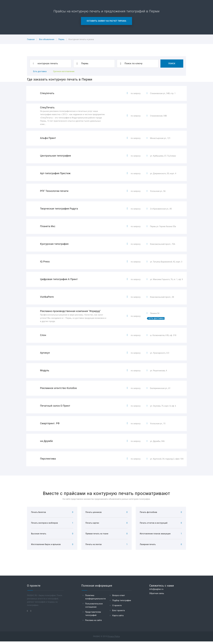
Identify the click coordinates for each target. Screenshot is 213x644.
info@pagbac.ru (156, 592)
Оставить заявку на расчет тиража (106, 21)
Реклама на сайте (93, 623)
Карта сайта (118, 618)
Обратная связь (157, 596)
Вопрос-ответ (119, 598)
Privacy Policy (114, 639)
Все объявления (47, 39)
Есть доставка (40, 71)
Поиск (172, 64)
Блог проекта (119, 613)
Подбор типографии (122, 603)
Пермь (61, 39)
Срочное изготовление (64, 71)
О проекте (117, 608)
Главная (31, 39)
